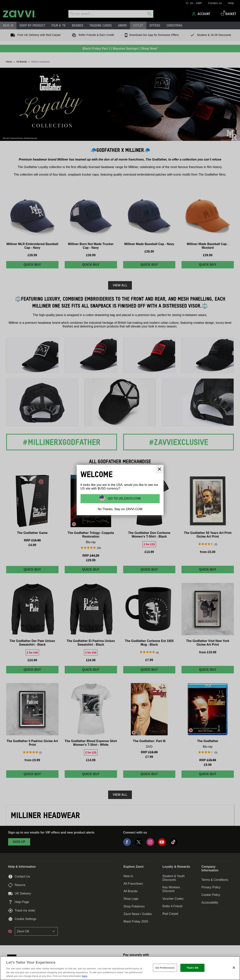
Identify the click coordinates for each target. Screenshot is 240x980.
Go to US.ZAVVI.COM (124, 498)
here (84, 976)
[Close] (234, 968)
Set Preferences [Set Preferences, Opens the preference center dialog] (165, 968)
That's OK (193, 968)
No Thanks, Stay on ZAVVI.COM (120, 509)
